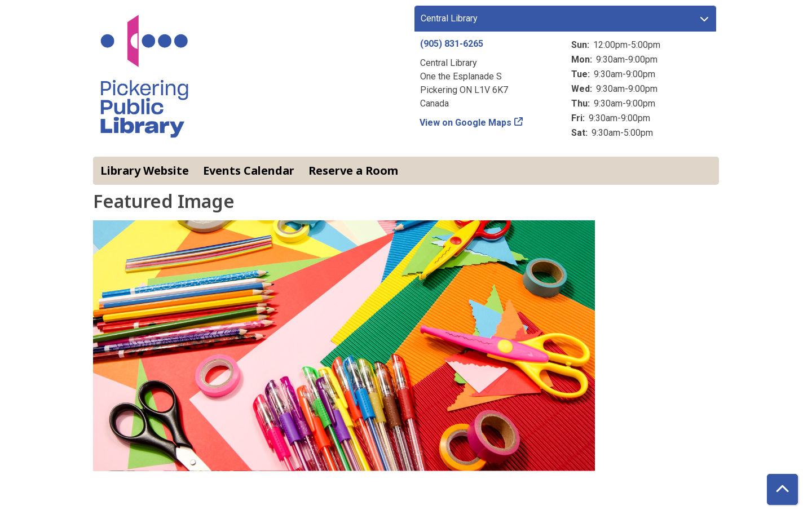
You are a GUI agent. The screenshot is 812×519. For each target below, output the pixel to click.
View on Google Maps (466, 123)
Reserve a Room (353, 170)
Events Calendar (249, 170)
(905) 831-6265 (452, 44)
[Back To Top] (782, 489)
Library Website (145, 170)
